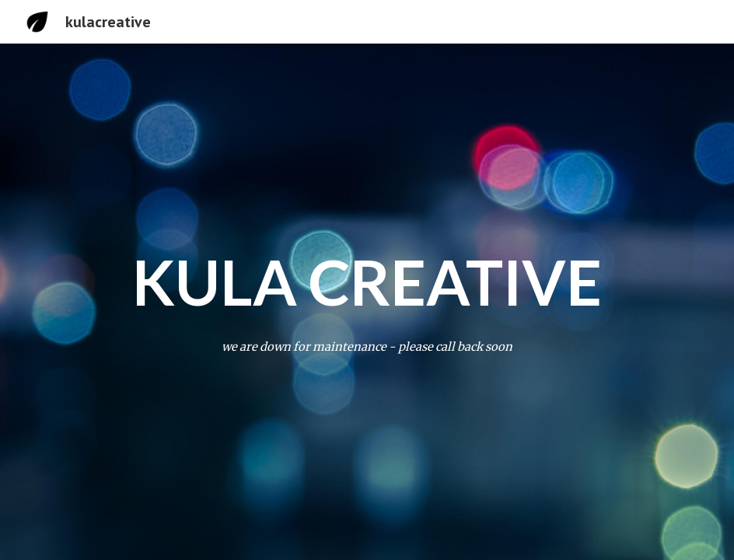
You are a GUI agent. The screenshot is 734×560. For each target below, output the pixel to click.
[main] (367, 282)
